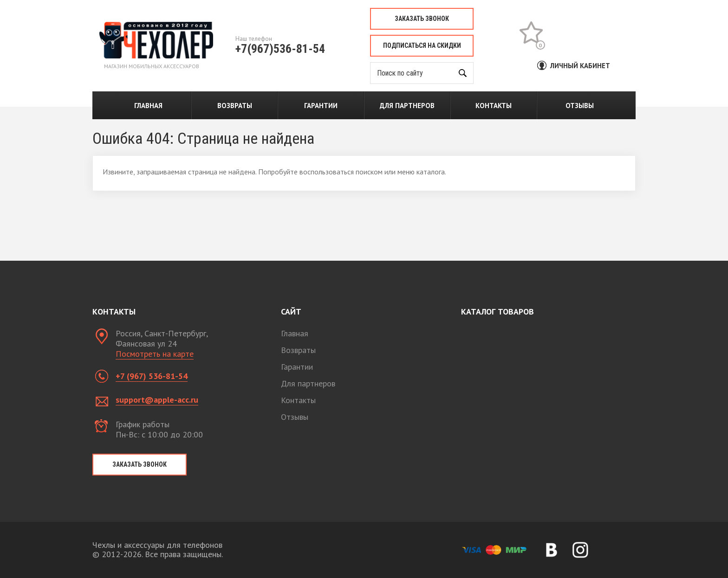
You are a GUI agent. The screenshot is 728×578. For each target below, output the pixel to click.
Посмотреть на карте (155, 354)
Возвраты (235, 106)
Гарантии (321, 106)
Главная (148, 106)
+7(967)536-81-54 (280, 49)
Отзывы (580, 106)
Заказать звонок (422, 19)
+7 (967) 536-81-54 (152, 376)
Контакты (494, 106)
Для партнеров (407, 106)
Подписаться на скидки (422, 45)
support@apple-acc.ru (157, 400)
